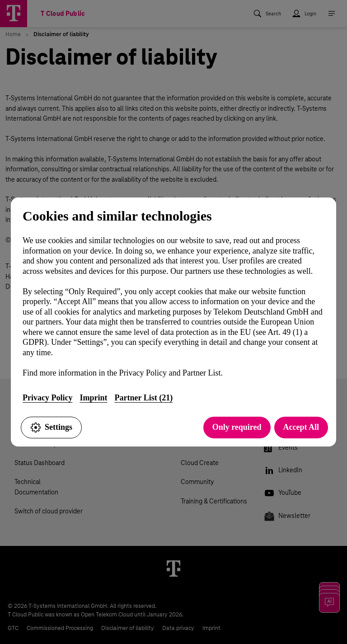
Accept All (301, 427)
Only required (237, 427)
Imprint (93, 398)
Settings (51, 428)
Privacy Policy (47, 398)
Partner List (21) (143, 398)
